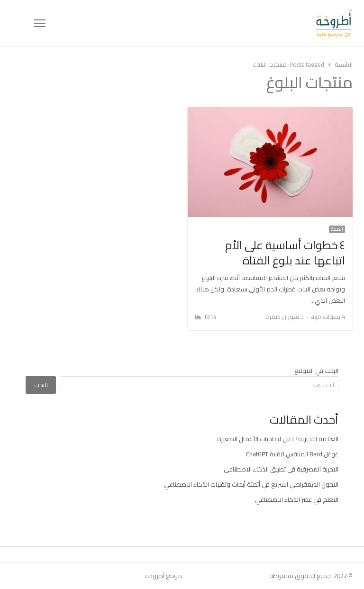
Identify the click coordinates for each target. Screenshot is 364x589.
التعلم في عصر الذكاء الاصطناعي (297, 499)
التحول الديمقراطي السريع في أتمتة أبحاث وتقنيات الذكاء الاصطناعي (251, 484)
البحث (41, 385)
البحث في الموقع (316, 371)
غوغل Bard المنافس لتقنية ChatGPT (292, 454)
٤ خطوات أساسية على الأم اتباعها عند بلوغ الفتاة (285, 253)
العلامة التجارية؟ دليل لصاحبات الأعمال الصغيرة (278, 439)
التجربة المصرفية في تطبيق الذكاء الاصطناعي (281, 469)
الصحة (337, 229)
